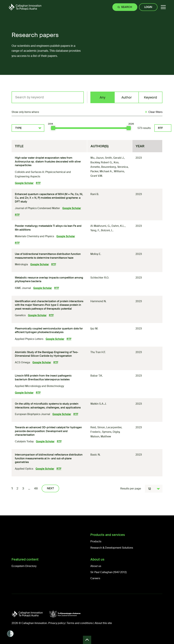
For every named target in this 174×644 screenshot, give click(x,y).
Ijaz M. (94, 329)
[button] (163, 7)
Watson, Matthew (101, 436)
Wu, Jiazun (97, 158)
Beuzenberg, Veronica (115, 167)
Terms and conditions (80, 623)
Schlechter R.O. (100, 278)
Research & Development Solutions (112, 548)
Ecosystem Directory (24, 566)
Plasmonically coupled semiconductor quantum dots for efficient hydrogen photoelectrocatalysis (49, 330)
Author (127, 97)
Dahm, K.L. (118, 226)
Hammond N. (98, 301)
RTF (160, 128)
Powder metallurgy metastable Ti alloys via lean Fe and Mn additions (48, 228)
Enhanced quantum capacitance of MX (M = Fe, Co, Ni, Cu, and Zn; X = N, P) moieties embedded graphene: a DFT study (49, 198)
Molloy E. (96, 254)
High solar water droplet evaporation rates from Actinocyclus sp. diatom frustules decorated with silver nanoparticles (48, 161)
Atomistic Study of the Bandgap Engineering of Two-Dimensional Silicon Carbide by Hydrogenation (47, 354)
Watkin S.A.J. (98, 404)
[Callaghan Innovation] (30, 614)
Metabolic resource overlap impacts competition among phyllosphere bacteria (49, 279)
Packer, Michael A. (101, 171)
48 (36, 488)
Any (102, 97)
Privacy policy (57, 623)
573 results (144, 128)
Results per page (131, 489)
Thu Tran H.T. (98, 352)
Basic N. (95, 455)
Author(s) (99, 146)
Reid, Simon (98, 427)
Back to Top (87, 640)
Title (19, 146)
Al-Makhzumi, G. (100, 226)
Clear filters (155, 112)
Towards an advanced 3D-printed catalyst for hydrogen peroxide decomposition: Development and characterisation (48, 431)
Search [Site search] (127, 7)
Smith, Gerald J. (115, 158)
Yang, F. (95, 230)
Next (50, 488)
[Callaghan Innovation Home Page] (25, 7)
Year (140, 146)
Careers (95, 578)
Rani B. (95, 194)
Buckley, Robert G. (101, 162)
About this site (103, 623)
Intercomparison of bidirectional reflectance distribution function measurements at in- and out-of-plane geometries (49, 458)
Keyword (150, 97)
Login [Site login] (148, 7)
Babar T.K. (97, 376)
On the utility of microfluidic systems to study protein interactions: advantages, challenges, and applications (48, 406)
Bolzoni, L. (107, 230)
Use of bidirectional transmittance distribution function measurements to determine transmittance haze (48, 256)
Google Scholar (24, 183)
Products (96, 541)
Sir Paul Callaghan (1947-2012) (108, 572)
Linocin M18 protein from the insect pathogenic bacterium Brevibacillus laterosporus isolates (43, 377)
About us (96, 566)
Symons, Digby (111, 432)
